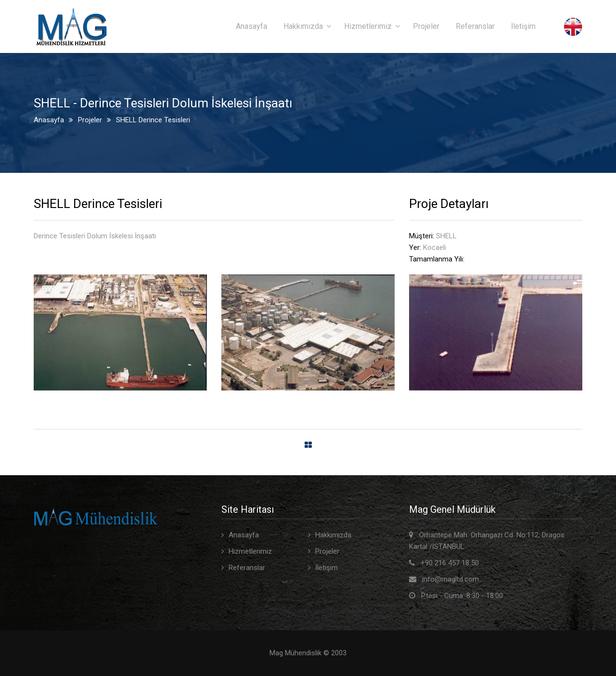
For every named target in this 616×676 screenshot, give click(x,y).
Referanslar (475, 26)
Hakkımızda (303, 26)
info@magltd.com (450, 579)
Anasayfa (251, 26)
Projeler (426, 26)
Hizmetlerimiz (368, 26)
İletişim (523, 26)
